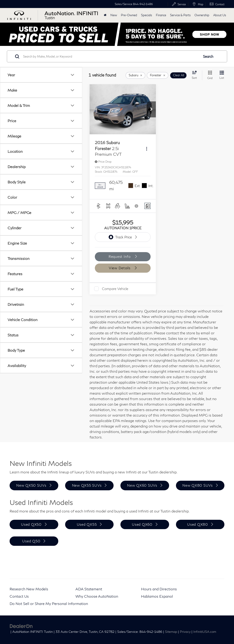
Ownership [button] (202, 15)
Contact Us (19, 596)
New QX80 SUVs (198, 485)
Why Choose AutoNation (97, 596)
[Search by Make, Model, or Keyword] (110, 56)
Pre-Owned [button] (129, 15)
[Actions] (147, 149)
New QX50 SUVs (31, 485)
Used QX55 (87, 524)
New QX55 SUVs (87, 485)
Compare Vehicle (115, 289)
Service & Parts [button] (180, 15)
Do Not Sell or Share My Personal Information (49, 603)
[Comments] (148, 206)
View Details (120, 268)
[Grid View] (209, 75)
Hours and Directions (159, 589)
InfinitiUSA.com (205, 632)
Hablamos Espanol (157, 596)
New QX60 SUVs (142, 485)
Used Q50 (31, 541)
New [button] (114, 15)
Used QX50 (31, 524)
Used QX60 (142, 524)
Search (208, 56)
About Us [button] (220, 15)
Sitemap (171, 632)
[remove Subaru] (135, 75)
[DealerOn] (21, 625)
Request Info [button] (120, 256)
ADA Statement (89, 589)
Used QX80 (198, 524)
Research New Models (29, 589)
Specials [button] (146, 15)
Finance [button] (161, 15)
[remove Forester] (158, 75)
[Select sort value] (196, 75)
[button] (151, 109)
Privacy (185, 632)
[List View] (222, 75)
